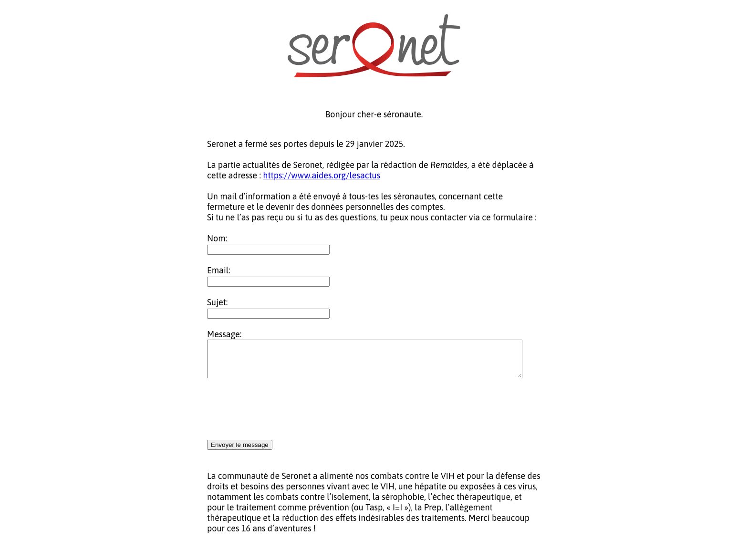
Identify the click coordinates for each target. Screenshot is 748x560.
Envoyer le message (240, 452)
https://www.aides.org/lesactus (322, 175)
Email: (219, 270)
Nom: (217, 238)
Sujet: (217, 302)
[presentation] (280, 417)
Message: (224, 334)
